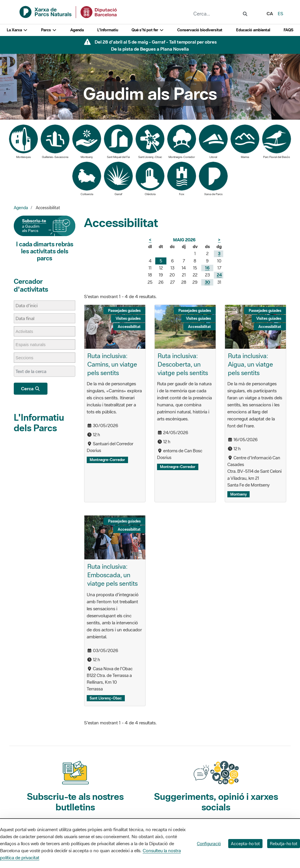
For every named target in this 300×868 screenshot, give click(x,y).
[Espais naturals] (34, 344)
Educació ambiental (253, 30)
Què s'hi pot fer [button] (148, 30)
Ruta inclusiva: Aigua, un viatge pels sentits (250, 364)
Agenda (77, 30)
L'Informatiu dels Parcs (39, 423)
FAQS (288, 30)
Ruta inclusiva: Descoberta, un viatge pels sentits (183, 364)
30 (207, 282)
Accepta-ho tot (245, 844)
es (281, 13)
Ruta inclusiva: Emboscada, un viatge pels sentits (112, 575)
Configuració (209, 844)
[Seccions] (27, 358)
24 (219, 275)
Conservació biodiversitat (200, 30)
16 (207, 268)
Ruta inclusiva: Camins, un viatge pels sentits (112, 364)
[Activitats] (27, 331)
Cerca (31, 389)
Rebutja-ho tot (284, 844)
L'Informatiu (108, 30)
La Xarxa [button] (17, 30)
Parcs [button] (49, 30)
